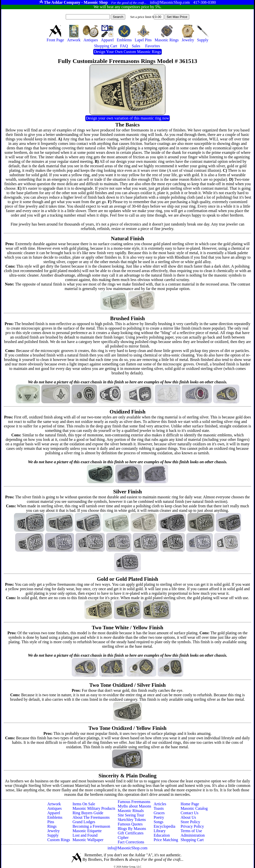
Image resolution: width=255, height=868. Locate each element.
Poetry (159, 817)
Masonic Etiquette (87, 831)
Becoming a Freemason (91, 826)
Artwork (54, 804)
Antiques (55, 808)
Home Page (190, 804)
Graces (159, 813)
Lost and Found (85, 835)
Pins (51, 822)
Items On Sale (84, 804)
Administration (193, 835)
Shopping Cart (192, 840)
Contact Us (190, 813)
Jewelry (54, 831)
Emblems (55, 817)
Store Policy (190, 822)
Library (160, 831)
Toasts (159, 808)
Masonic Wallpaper (88, 840)
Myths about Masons (134, 806)
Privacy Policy (192, 826)
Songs (159, 822)
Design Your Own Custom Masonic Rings (127, 52)
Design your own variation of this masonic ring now (127, 118)
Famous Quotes (130, 824)
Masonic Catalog (194, 808)
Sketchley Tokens (132, 820)
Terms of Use (191, 831)
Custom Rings (59, 840)
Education (162, 835)
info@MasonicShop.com (127, 848)
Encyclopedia (164, 826)
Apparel (54, 813)
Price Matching (166, 840)
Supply (53, 835)
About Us (188, 817)
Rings (52, 826)
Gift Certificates (131, 833)
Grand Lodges (84, 822)
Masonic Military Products (94, 808)
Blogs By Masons (132, 829)
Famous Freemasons (134, 802)
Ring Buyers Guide (88, 813)
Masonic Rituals (131, 811)
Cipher (123, 838)
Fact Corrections (131, 842)
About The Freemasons (91, 817)
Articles (160, 804)
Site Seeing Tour (131, 815)
